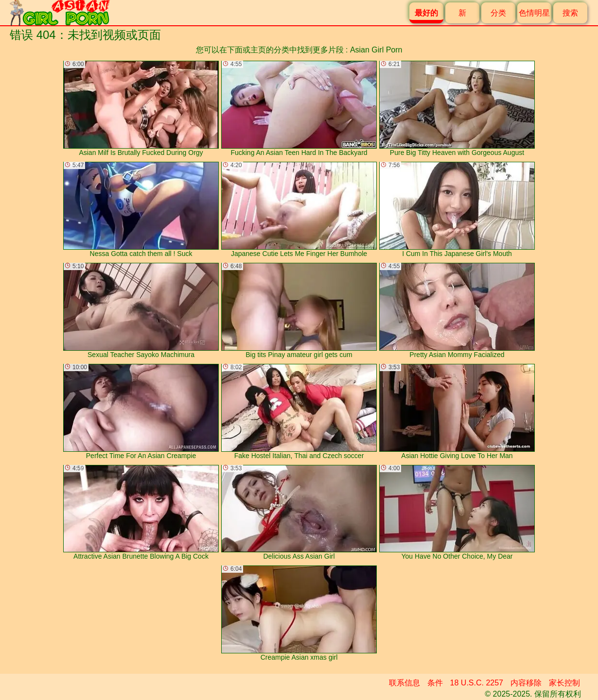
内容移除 (526, 683)
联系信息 (405, 683)
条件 (435, 683)
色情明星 (534, 13)
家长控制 (564, 683)
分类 (498, 13)
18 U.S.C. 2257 (477, 683)
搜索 (570, 13)
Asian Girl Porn (376, 50)
